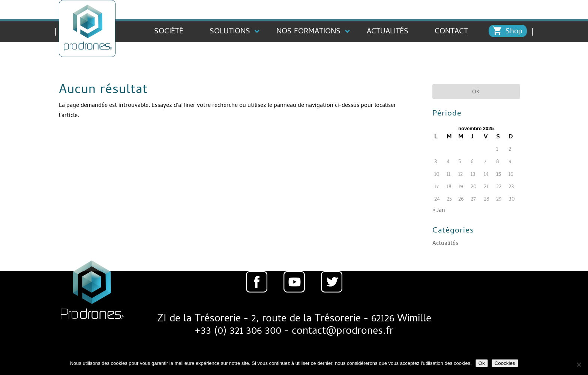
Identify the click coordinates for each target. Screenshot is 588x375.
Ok (482, 363)
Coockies (505, 363)
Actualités (445, 244)
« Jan (439, 211)
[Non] (579, 364)
